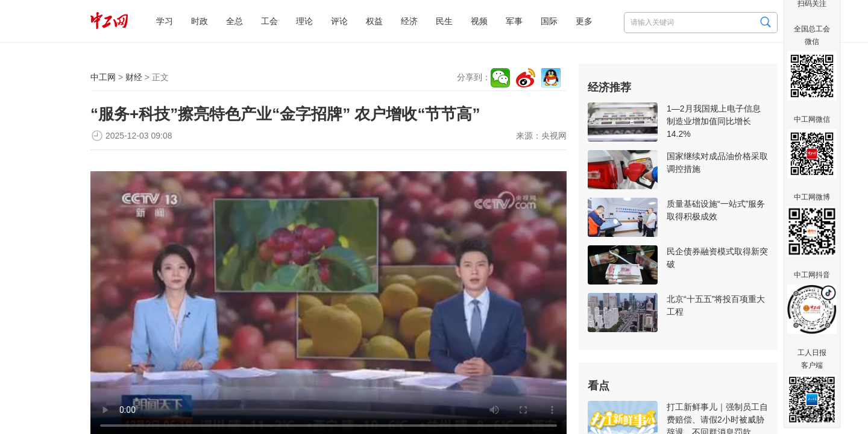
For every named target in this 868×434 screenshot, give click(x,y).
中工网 (103, 77)
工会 (269, 21)
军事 (514, 21)
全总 (234, 21)
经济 (409, 21)
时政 (200, 21)
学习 (165, 21)
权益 (374, 21)
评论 (339, 21)
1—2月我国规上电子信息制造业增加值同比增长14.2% (714, 121)
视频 (479, 21)
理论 (304, 21)
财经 (134, 77)
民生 (444, 21)
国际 (549, 21)
